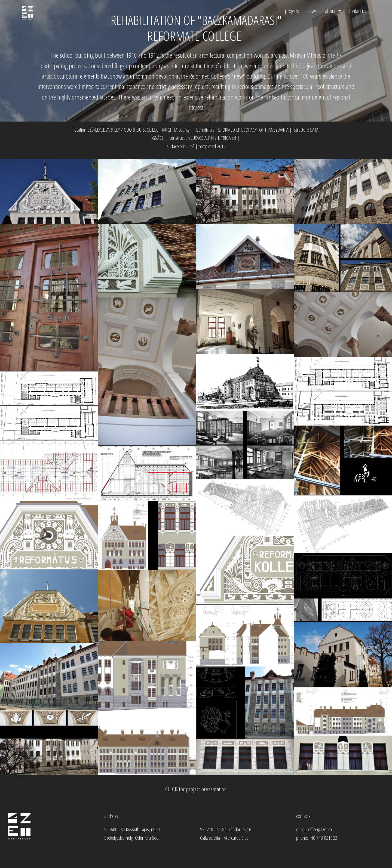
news (312, 11)
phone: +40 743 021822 (317, 838)
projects (292, 11)
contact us (357, 11)
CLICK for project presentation (196, 794)
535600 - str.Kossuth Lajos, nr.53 (132, 829)
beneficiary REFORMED (216, 130)
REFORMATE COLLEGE (196, 36)
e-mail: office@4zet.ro (315, 829)
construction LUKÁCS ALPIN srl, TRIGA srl (203, 138)
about (330, 11)
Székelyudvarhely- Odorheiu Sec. (131, 838)
